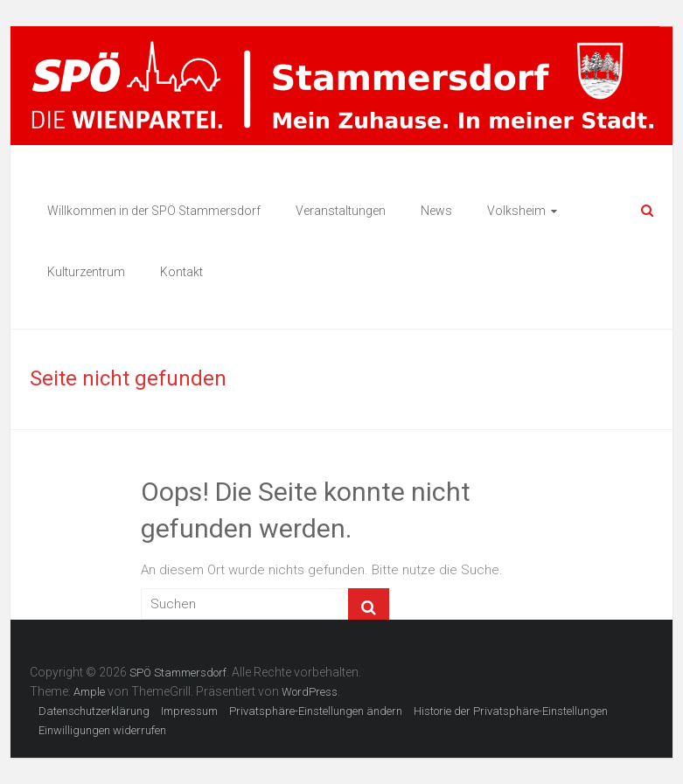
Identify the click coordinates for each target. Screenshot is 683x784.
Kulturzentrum (86, 272)
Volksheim (516, 211)
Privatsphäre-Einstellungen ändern (316, 711)
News (436, 211)
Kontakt (181, 272)
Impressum (189, 711)
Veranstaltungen (341, 211)
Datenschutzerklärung (94, 711)
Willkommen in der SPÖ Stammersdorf (154, 211)
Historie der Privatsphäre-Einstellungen (511, 711)
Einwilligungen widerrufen (102, 730)
